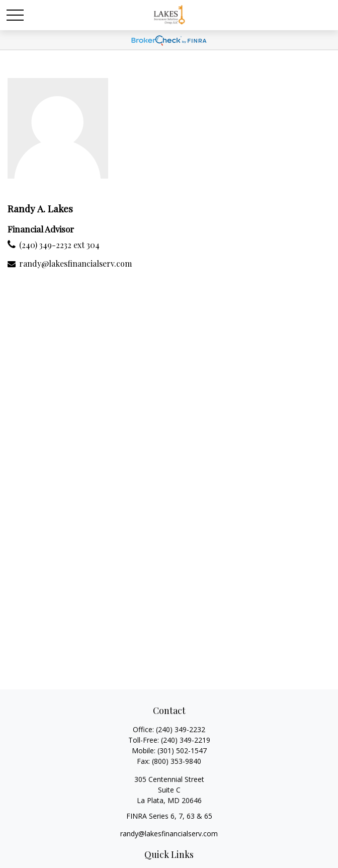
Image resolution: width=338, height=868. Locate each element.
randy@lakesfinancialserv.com (75, 263)
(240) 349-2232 (181, 729)
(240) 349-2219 (186, 740)
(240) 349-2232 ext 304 (59, 245)
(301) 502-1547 (182, 751)
